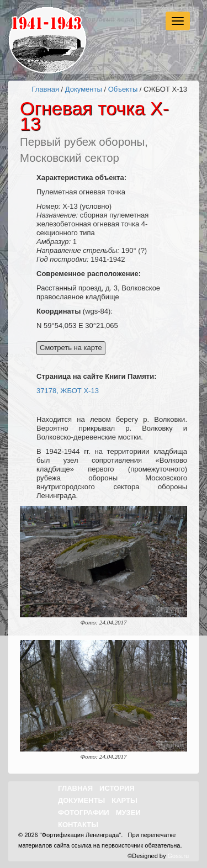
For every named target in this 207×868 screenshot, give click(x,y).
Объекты (123, 89)
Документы (84, 89)
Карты (124, 800)
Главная (45, 89)
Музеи (128, 813)
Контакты (78, 825)
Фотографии (84, 813)
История (117, 788)
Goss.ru (178, 856)
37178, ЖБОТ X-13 (68, 391)
